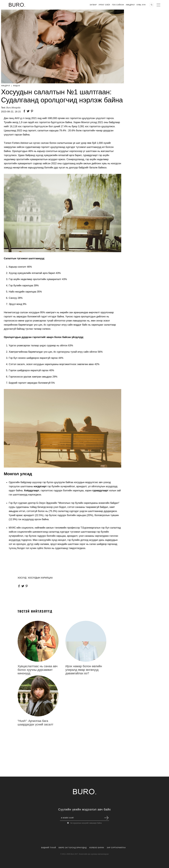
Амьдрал (130, 5)
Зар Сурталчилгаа (116, 848)
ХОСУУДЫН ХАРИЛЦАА (40, 578)
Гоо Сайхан (118, 5)
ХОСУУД (22, 578)
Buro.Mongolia (13, 108)
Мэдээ (17, 86)
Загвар (93, 5)
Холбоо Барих (97, 848)
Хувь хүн (141, 5)
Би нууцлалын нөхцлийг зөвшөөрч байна (86, 823)
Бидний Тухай (49, 848)
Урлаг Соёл (104, 5)
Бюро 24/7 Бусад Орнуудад (73, 848)
